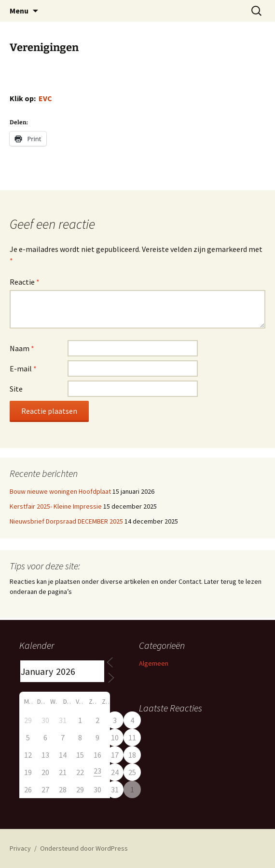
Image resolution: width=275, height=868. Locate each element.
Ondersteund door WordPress (84, 848)
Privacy (20, 848)
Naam (22, 348)
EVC (45, 98)
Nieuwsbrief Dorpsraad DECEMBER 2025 (66, 521)
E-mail (23, 368)
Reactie (25, 282)
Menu (19, 11)
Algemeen (154, 663)
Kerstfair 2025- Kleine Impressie (56, 506)
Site (16, 389)
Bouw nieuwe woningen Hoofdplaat (60, 491)
